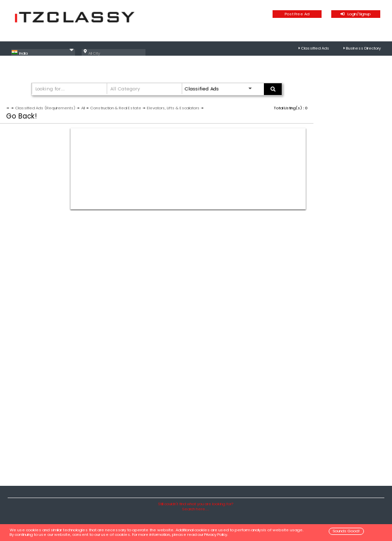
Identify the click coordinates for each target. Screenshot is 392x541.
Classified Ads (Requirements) (45, 108)
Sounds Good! (346, 531)
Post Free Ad (297, 14)
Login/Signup (356, 14)
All (83, 108)
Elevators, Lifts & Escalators (173, 108)
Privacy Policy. (216, 535)
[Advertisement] (188, 169)
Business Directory (363, 48)
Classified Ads (315, 48)
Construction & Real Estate (116, 108)
